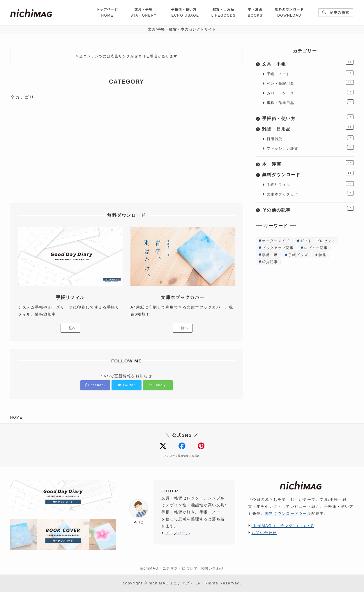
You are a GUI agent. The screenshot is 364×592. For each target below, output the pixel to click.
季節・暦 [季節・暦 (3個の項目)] (270, 255)
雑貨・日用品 (276, 129)
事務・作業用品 (281, 103)
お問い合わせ (264, 533)
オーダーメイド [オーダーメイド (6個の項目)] (276, 241)
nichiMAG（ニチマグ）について (283, 526)
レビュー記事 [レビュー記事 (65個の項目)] (316, 248)
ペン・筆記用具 (281, 84)
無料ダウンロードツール (288, 513)
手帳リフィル (279, 185)
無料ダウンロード (281, 175)
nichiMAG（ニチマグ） (172, 583)
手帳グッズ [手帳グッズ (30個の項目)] (298, 255)
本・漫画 (272, 164)
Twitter (126, 385)
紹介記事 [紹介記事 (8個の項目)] (270, 262)
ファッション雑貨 (282, 149)
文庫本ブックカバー (285, 194)
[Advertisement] (127, 149)
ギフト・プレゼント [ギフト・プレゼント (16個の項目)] (318, 241)
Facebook (96, 385)
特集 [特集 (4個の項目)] (323, 255)
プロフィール (177, 533)
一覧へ (70, 328)
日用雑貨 (275, 139)
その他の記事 (276, 210)
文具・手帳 (274, 64)
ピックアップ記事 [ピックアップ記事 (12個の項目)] (278, 248)
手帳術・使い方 (279, 118)
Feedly (158, 385)
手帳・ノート (279, 74)
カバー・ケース (281, 93)
